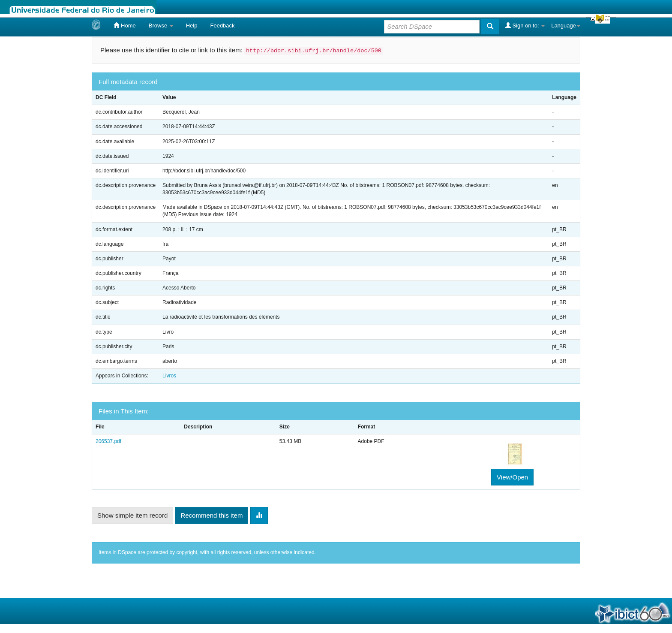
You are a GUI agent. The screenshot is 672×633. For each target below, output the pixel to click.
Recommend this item (211, 515)
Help (192, 26)
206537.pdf (108, 441)
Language (566, 26)
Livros (169, 376)
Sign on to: (525, 25)
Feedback (222, 26)
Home (124, 25)
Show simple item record (132, 515)
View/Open (512, 477)
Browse (161, 26)
